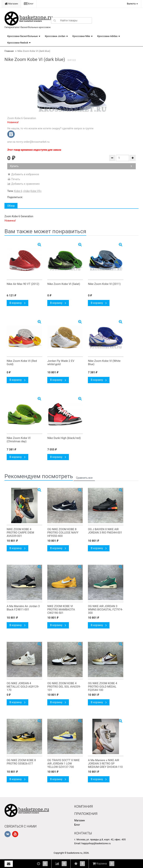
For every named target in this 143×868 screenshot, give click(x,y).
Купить (71, 166)
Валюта (131, 4)
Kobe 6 (18, 191)
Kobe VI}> (36, 191)
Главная (9, 51)
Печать (14, 179)
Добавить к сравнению (23, 184)
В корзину (18, 303)
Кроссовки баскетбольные (23, 36)
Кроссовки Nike (81, 36)
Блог (29, 4)
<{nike (26, 191)
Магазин (11, 4)
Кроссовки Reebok (18, 43)
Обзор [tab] (11, 206)
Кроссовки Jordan (55, 36)
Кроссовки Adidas (107, 36)
